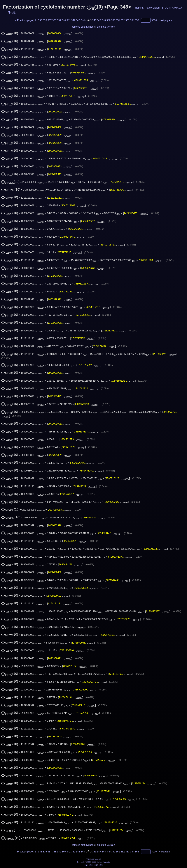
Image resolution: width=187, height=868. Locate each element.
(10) (10, 33)
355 (137, 20)
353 (127, 20)
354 (132, 20)
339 (59, 20)
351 (118, 20)
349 (109, 20)
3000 (154, 20)
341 (69, 20)
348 (104, 20)
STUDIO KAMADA (172, 8)
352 (123, 20)
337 (50, 20)
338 (54, 20)
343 (78, 20)
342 (73, 20)
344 (83, 20)
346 (94, 20)
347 (99, 20)
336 (45, 20)
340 (64, 20)
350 (113, 20)
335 (40, 20)
